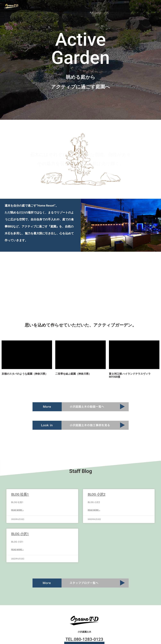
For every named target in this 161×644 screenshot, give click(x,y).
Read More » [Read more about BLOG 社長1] (17, 510)
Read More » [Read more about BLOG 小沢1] (17, 550)
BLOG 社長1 (20, 494)
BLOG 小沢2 (97, 494)
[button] (144, 6)
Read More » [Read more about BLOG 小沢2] (94, 510)
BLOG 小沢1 (20, 534)
